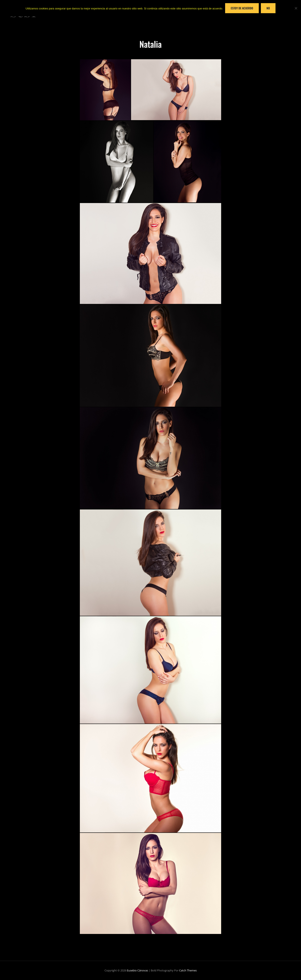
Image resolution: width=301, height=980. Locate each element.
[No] (296, 8)
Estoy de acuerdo (242, 8)
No (268, 8)
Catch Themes (188, 970)
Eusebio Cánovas (137, 970)
